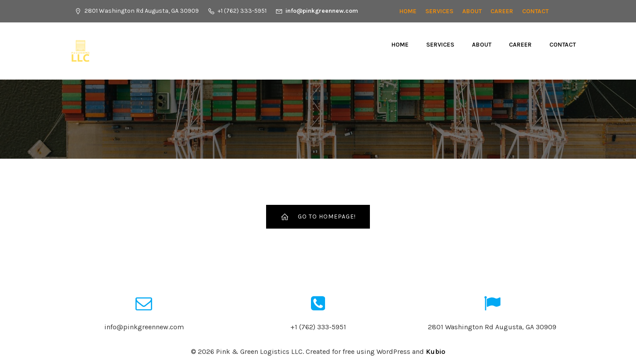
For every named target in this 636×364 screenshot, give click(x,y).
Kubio (435, 351)
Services (439, 11)
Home (408, 11)
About (472, 11)
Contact (535, 11)
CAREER (502, 11)
